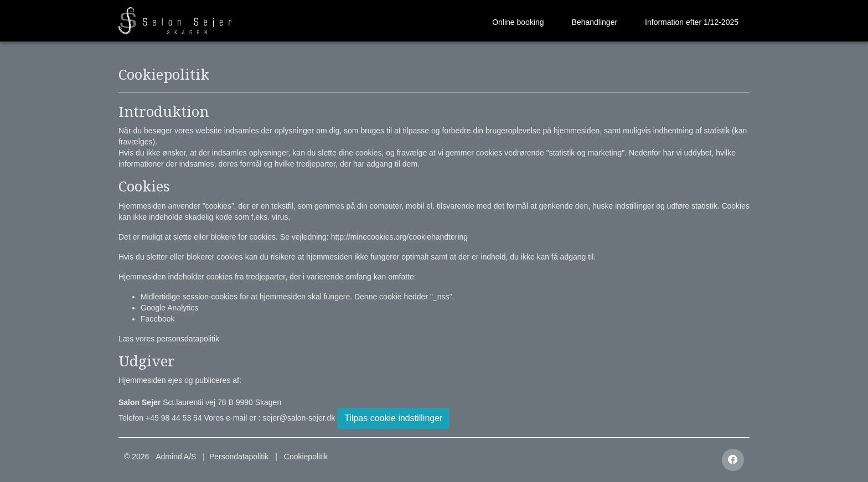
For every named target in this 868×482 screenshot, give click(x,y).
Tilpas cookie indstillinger (393, 418)
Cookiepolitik (306, 457)
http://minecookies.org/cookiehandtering (399, 237)
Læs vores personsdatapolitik (169, 339)
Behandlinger (595, 22)
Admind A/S (176, 457)
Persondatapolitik (239, 457)
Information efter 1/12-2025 (692, 22)
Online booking (518, 22)
